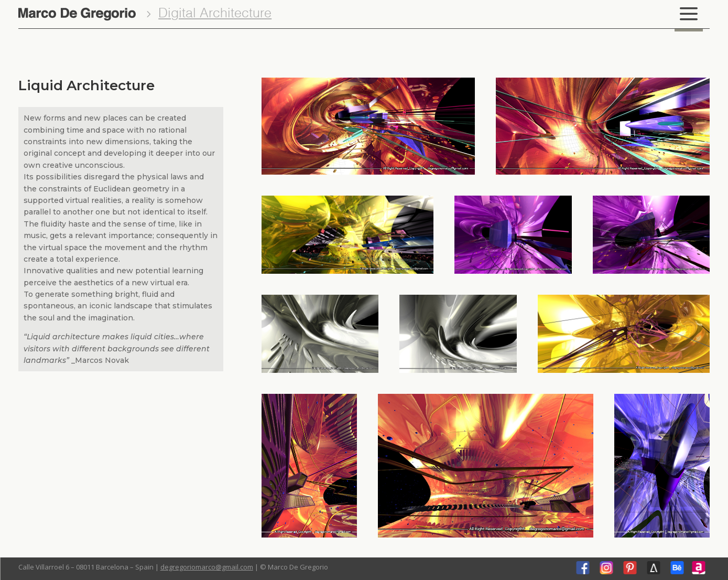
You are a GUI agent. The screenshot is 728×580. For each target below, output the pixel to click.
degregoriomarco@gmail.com (207, 567)
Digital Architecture (215, 14)
